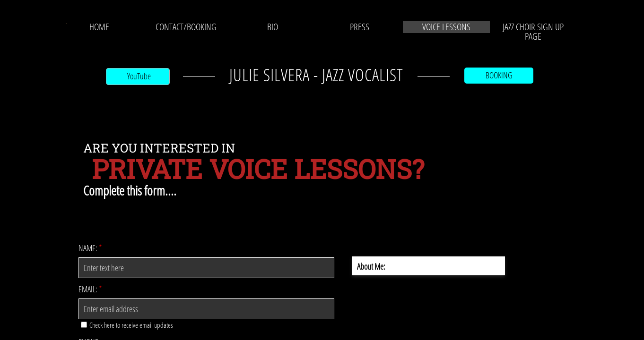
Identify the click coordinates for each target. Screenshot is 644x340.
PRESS (360, 27)
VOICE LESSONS (446, 27)
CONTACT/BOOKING (186, 27)
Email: (90, 289)
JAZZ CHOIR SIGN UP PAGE (533, 32)
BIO (273, 27)
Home (99, 27)
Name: (90, 248)
